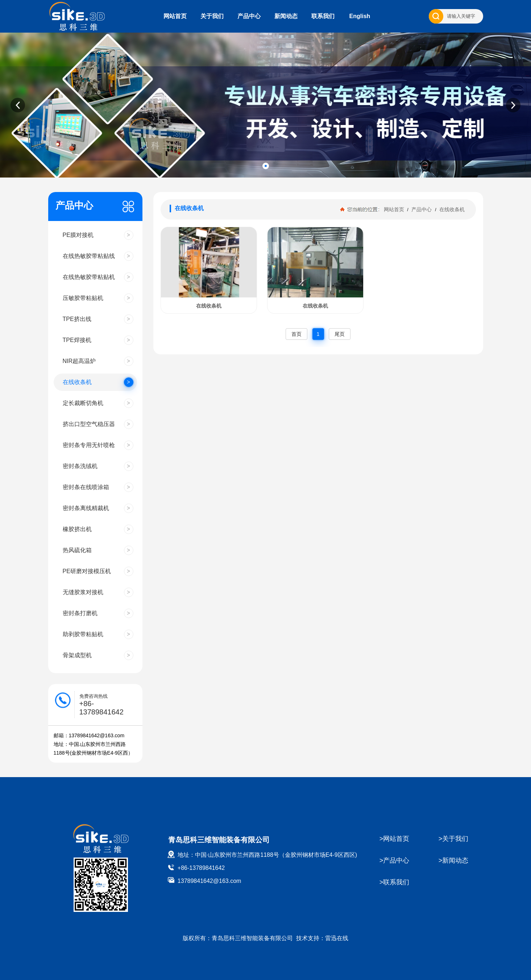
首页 (296, 334)
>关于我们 (454, 839)
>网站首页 (395, 839)
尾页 (340, 334)
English (360, 16)
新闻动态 (286, 16)
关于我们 (212, 16)
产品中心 (249, 16)
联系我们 (323, 16)
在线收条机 (452, 209)
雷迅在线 (337, 938)
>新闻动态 (454, 860)
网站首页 (175, 16)
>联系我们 (395, 882)
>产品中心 (395, 860)
